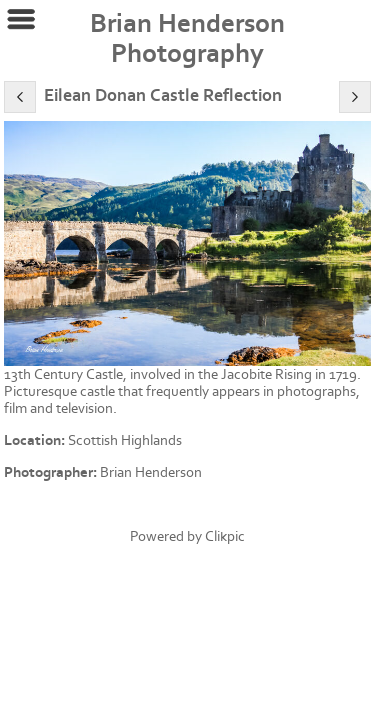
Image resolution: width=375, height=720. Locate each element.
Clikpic (225, 536)
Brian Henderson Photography (187, 39)
